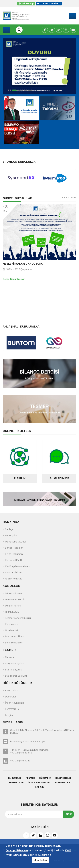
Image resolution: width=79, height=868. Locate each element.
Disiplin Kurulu (13, 606)
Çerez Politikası (14, 572)
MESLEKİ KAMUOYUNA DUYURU (23, 264)
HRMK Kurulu (12, 612)
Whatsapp (28, 4)
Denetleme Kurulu (15, 599)
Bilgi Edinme (59, 478)
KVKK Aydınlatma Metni (18, 566)
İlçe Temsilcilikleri (15, 636)
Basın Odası (12, 690)
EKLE (69, 814)
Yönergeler (11, 535)
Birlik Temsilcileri (14, 643)
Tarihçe (9, 529)
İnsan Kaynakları (14, 703)
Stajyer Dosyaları (15, 663)
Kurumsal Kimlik (14, 560)
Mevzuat (10, 657)
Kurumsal (15, 778)
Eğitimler (45, 778)
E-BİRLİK (20, 478)
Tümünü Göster (69, 197)
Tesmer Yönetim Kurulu (18, 618)
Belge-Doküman (14, 554)
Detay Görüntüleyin (14, 279)
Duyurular (11, 697)
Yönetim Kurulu (13, 593)
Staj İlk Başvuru (14, 670)
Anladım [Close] (40, 860)
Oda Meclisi (11, 630)
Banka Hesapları (14, 548)
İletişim (9, 715)
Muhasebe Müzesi (15, 542)
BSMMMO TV (12, 709)
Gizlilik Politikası (14, 579)
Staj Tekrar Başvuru (16, 676)
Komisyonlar (12, 624)
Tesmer (30, 778)
